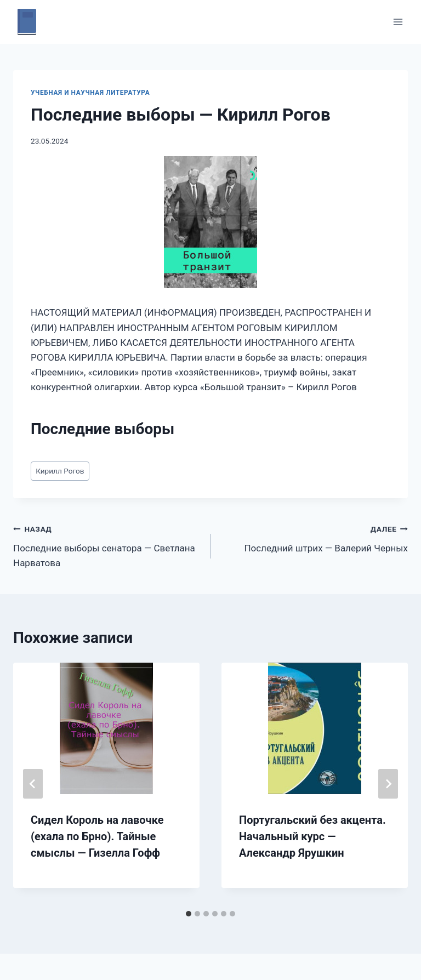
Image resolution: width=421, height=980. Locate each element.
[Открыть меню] (398, 22)
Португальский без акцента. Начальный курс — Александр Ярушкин (312, 836)
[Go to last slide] (33, 784)
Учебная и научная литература (90, 93)
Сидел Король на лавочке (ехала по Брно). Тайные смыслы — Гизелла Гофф (97, 836)
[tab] (189, 914)
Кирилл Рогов (60, 471)
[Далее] (388, 784)
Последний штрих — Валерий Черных (314, 537)
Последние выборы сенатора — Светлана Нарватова (107, 545)
